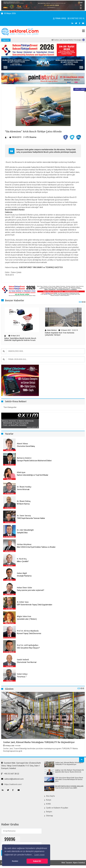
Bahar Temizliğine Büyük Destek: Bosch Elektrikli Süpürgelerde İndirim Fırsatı (20, 339)
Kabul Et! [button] (37, 861)
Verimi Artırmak (23, 489)
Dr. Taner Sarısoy (24, 516)
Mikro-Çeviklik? (23, 561)
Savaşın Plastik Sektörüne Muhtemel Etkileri (34, 461)
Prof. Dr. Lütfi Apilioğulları (28, 645)
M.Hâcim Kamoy (23, 504)
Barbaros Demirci (24, 458)
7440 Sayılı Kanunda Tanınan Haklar (31, 518)
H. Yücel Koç (22, 559)
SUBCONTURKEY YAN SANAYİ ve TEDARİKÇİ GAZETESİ (41, 267)
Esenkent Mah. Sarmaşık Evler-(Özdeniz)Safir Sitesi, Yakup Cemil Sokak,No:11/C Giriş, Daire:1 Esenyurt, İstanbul (21, 766)
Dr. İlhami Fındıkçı (24, 487)
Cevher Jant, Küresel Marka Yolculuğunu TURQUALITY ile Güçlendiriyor (39, 742)
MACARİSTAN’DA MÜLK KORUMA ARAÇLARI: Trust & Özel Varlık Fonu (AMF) (69, 787)
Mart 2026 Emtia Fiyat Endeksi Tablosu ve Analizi (36, 547)
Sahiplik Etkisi (22, 533)
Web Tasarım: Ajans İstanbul (73, 863)
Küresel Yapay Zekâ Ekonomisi (29, 633)
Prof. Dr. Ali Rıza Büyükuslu (28, 631)
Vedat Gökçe (22, 674)
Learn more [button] (39, 855)
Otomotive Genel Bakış (26, 446)
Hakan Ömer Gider (25, 588)
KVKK (48, 804)
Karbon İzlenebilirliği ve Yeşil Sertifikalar (33, 475)
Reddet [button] (15, 861)
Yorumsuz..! (22, 677)
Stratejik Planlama (24, 576)
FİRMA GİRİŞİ (60, 18)
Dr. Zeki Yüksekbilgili (25, 530)
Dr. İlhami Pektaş (24, 501)
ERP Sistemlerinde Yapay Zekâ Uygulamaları (35, 605)
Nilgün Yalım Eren (24, 616)
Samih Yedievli (23, 660)
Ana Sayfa (50, 796)
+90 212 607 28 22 (10, 774)
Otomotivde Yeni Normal (27, 662)
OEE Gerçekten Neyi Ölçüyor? (28, 648)
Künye (49, 800)
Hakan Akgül (22, 573)
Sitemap (50, 816)
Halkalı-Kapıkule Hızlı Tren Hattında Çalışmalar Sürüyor (60, 334)
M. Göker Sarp (23, 602)
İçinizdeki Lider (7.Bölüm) (27, 619)
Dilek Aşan (21, 472)
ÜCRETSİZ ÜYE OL (76, 18)
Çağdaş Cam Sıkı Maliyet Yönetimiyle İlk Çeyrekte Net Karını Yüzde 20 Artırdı (69, 771)
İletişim (49, 812)
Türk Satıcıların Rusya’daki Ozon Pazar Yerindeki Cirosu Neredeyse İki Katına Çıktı (69, 780)
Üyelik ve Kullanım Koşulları (57, 808)
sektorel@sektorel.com (12, 779)
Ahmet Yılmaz (22, 444)
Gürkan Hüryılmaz (24, 544)
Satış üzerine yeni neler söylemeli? (31, 590)
